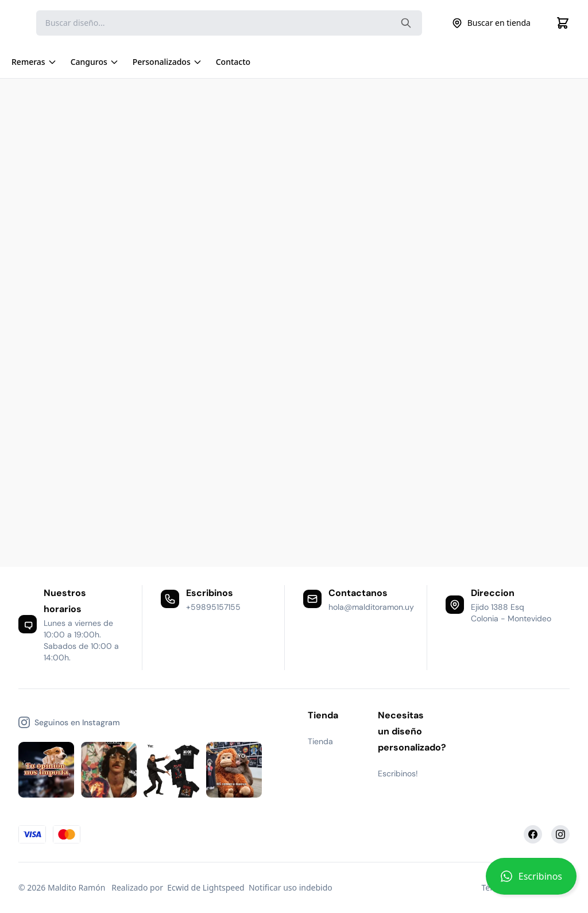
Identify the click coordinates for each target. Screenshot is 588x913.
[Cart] (563, 23)
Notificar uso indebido (291, 887)
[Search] (229, 23)
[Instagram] (560, 834)
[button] (531, 881)
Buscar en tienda (491, 23)
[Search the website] (406, 23)
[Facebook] (533, 834)
